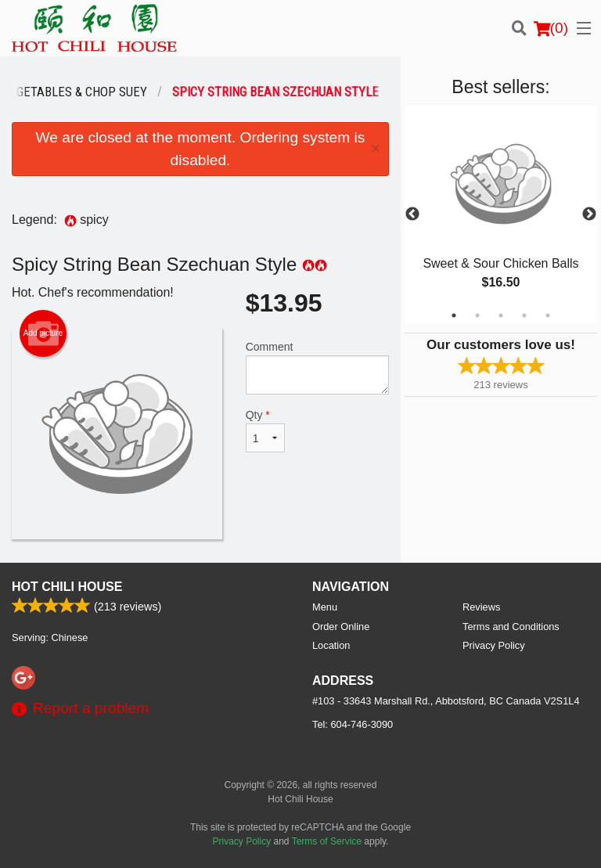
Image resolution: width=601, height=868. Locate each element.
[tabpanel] (501, 214)
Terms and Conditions (511, 627)
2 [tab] (477, 315)
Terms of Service (327, 841)
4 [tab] (524, 315)
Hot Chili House (67, 587)
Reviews (481, 607)
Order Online (341, 627)
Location (331, 645)
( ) (551, 28)
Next (589, 214)
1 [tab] (454, 315)
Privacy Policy (494, 645)
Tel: (353, 724)
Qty (265, 430)
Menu (325, 607)
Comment (317, 367)
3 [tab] (501, 315)
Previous (412, 214)
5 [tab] (548, 315)
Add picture (43, 333)
